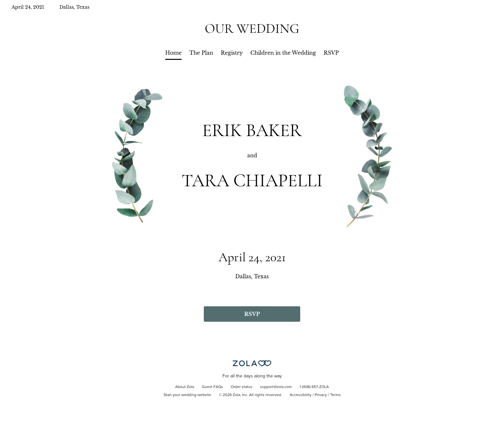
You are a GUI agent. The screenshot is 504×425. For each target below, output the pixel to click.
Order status (242, 387)
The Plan (201, 53)
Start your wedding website (187, 395)
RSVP (331, 53)
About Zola (185, 387)
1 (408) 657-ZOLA (314, 387)
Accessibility (301, 395)
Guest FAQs (212, 387)
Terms (335, 395)
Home (173, 53)
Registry (232, 53)
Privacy (321, 395)
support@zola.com (276, 387)
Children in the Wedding (283, 53)
